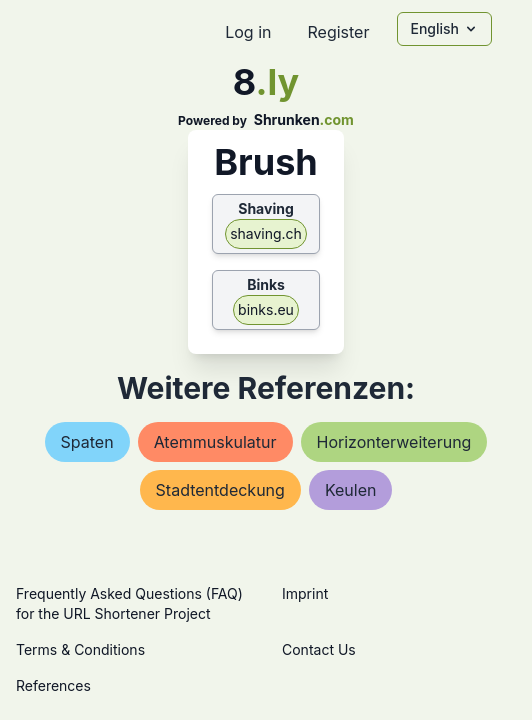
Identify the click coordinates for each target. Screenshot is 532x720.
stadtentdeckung (220, 490)
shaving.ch (266, 233)
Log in (248, 32)
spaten (87, 442)
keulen (351, 490)
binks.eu (266, 309)
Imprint (305, 593)
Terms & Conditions (80, 649)
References (53, 685)
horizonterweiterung (394, 442)
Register (338, 32)
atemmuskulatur (215, 442)
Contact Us (319, 649)
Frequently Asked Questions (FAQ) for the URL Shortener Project (129, 603)
